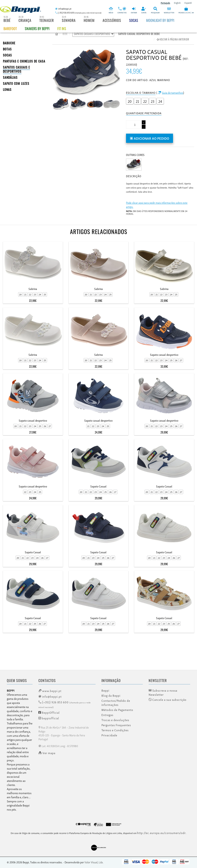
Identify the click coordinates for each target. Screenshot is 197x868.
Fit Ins (62, 29)
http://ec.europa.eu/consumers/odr (161, 833)
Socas (134, 20)
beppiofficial (49, 718)
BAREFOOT (10, 29)
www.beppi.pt (50, 691)
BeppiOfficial (49, 712)
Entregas (107, 715)
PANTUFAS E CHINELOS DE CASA (24, 61)
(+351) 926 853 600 (65, 704)
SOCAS (7, 55)
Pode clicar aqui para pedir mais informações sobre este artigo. (157, 205)
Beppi (105, 690)
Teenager (47, 20)
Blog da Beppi (111, 695)
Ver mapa (47, 753)
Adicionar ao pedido (150, 138)
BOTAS (7, 49)
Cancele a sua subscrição (168, 700)
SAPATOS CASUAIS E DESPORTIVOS (16, 69)
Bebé (7, 20)
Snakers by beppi (37, 29)
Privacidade (109, 735)
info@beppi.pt (50, 696)
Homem (89, 20)
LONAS (7, 89)
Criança (25, 20)
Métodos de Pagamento (117, 710)
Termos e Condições (115, 730)
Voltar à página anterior (173, 39)
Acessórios (112, 20)
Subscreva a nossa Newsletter (163, 692)
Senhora (69, 20)
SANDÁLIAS (10, 77)
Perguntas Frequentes (116, 725)
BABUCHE (9, 43)
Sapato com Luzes (16, 83)
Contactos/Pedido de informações (116, 703)
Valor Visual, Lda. (94, 862)
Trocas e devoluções (115, 720)
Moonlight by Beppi (160, 20)
